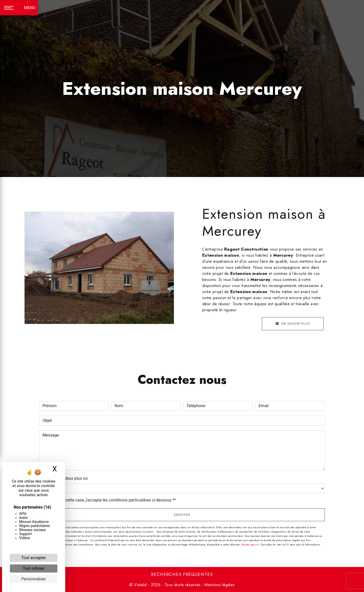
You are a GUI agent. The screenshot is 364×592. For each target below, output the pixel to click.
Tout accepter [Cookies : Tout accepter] (34, 558)
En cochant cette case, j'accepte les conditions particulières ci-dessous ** (110, 500)
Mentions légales (219, 585)
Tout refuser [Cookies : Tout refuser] (34, 568)
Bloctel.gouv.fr (250, 544)
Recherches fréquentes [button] (182, 574)
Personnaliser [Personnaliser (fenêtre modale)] (34, 579)
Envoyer (182, 515)
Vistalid (140, 585)
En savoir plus (293, 324)
